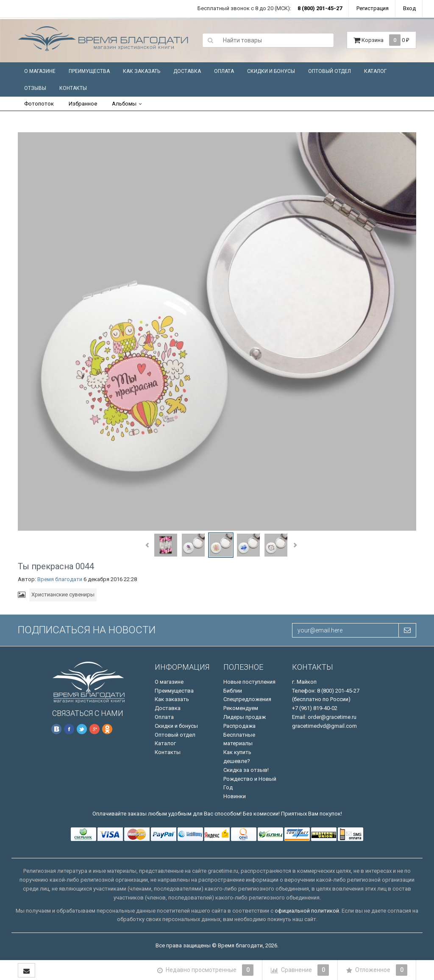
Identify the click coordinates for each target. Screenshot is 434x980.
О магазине (40, 71)
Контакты (73, 88)
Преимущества (89, 71)
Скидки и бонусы (271, 71)
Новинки (235, 796)
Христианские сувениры (63, 594)
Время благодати (60, 579)
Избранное (83, 104)
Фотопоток (39, 104)
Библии (233, 691)
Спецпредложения (247, 699)
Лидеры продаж (245, 717)
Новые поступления (249, 682)
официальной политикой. (307, 911)
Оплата (224, 71)
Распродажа (239, 726)
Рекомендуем (241, 708)
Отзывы (35, 88)
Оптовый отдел (330, 71)
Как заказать (142, 71)
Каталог (375, 71)
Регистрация (373, 8)
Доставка (187, 71)
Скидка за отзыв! (246, 770)
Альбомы (124, 104)
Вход (409, 8)
